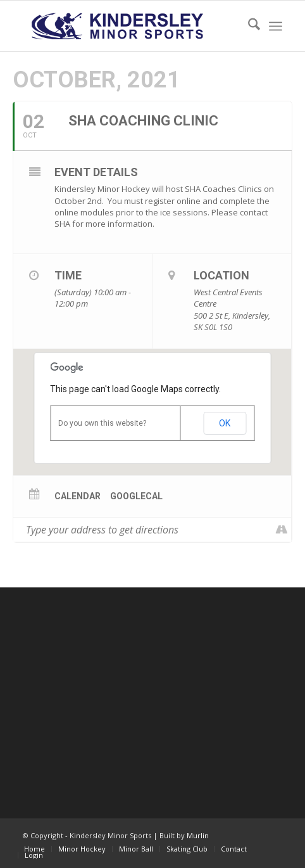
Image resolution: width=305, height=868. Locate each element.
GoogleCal (136, 496)
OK (225, 423)
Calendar (78, 496)
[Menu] (276, 26)
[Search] (248, 26)
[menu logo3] (127, 26)
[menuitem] (248, 26)
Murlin (198, 835)
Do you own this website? (102, 423)
